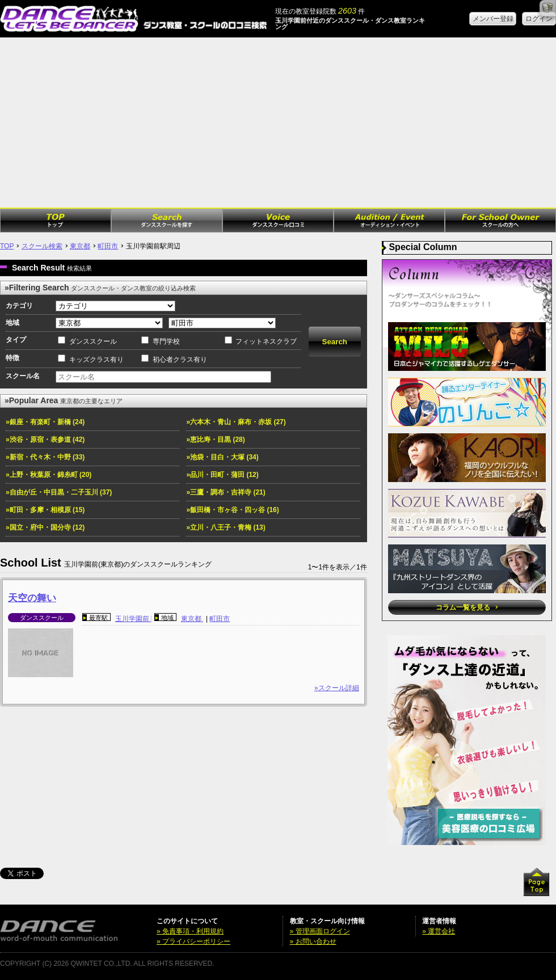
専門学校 (166, 341)
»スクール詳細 (337, 688)
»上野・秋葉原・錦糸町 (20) (49, 475)
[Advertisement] (278, 122)
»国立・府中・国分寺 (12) (45, 527)
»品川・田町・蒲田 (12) (222, 475)
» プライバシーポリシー (193, 941)
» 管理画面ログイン (320, 931)
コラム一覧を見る (467, 607)
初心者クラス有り (180, 360)
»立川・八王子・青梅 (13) (226, 527)
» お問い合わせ (313, 941)
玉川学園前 (133, 619)
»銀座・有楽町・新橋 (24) (45, 422)
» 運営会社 (439, 931)
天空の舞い (32, 598)
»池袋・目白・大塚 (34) (222, 457)
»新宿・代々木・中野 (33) (45, 457)
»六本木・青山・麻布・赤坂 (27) (236, 422)
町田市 (108, 246)
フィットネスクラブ (266, 341)
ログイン (539, 19)
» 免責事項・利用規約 (190, 931)
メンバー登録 (493, 19)
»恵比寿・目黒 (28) (215, 440)
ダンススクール (93, 341)
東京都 (80, 246)
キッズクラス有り (96, 360)
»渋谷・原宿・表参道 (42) (45, 440)
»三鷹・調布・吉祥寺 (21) (226, 492)
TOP (7, 246)
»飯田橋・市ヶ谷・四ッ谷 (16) (232, 510)
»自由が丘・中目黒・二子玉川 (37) (59, 492)
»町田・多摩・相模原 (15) (45, 510)
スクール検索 (42, 246)
